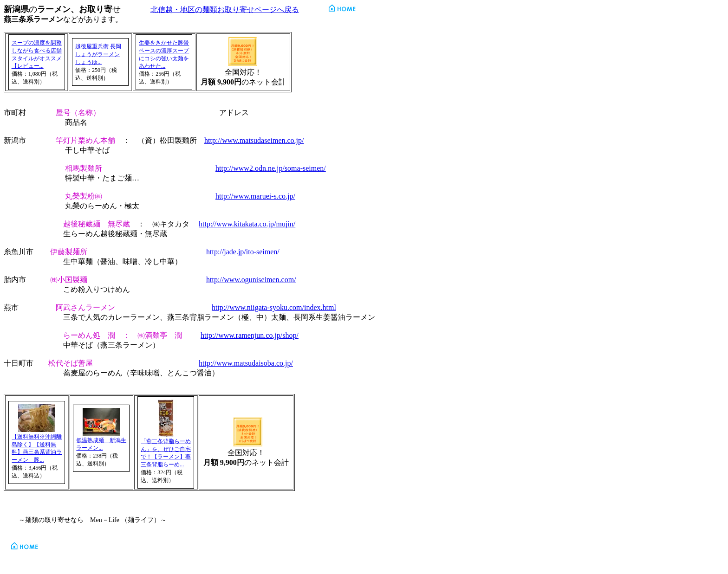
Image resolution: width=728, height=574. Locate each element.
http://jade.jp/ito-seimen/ (243, 252)
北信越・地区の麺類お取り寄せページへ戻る (225, 10)
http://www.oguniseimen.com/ (251, 280)
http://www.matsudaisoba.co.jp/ (246, 363)
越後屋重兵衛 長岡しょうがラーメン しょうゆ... (98, 54)
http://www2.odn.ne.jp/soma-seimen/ (271, 168)
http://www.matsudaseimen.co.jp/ (254, 140)
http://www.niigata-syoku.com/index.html (274, 307)
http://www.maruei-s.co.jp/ (255, 196)
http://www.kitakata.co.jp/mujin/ (247, 224)
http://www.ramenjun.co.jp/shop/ (250, 335)
